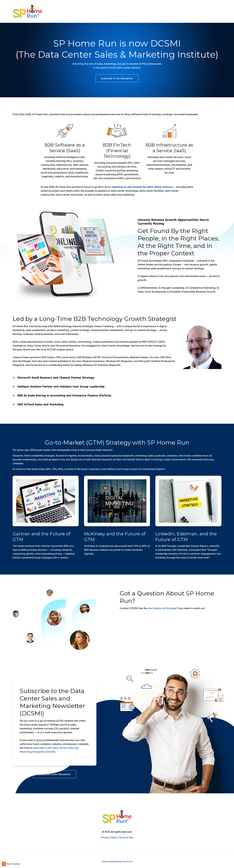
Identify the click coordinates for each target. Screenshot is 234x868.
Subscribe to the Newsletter (117, 78)
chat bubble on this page (162, 608)
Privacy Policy (109, 837)
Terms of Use (126, 837)
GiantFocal (127, 861)
